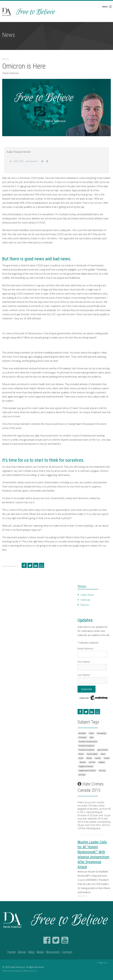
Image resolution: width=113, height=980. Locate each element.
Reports (85, 605)
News (82, 587)
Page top (102, 963)
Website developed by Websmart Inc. (20, 971)
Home (11, 952)
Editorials (85, 600)
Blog (31, 952)
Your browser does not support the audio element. (29, 161)
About (22, 952)
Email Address (86, 649)
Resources (53, 952)
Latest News (87, 595)
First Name (85, 662)
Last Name (84, 675)
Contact (67, 952)
